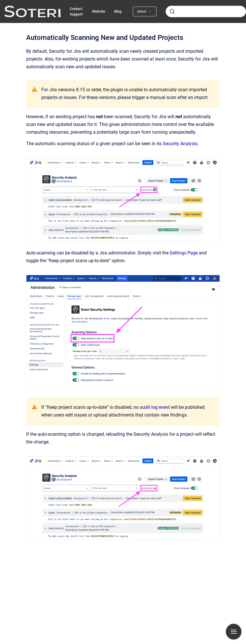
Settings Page (184, 253)
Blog (118, 11)
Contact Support (76, 12)
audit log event (155, 407)
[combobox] (206, 11)
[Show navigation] (234, 632)
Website (98, 11)
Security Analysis (180, 144)
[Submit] (172, 11)
